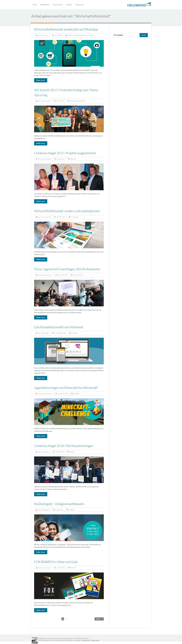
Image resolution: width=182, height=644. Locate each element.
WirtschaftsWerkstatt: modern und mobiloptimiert (67, 211)
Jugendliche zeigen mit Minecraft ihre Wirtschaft (66, 388)
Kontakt (69, 5)
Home (35, 5)
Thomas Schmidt (46, 568)
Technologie (75, 217)
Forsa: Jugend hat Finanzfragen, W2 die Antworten (67, 269)
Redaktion (74, 333)
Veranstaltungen (80, 101)
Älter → (99, 619)
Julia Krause (45, 35)
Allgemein (71, 35)
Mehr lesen (41, 80)
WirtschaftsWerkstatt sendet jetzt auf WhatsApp (66, 29)
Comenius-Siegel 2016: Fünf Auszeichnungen (64, 446)
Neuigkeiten (45, 5)
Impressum (79, 5)
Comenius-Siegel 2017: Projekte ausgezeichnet (65, 153)
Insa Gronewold (46, 101)
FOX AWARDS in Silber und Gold (56, 562)
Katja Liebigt (45, 333)
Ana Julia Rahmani (46, 275)
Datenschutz (58, 5)
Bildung (77, 35)
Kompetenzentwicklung (87, 35)
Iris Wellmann (45, 452)
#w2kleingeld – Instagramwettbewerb (59, 504)
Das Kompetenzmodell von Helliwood (59, 327)
